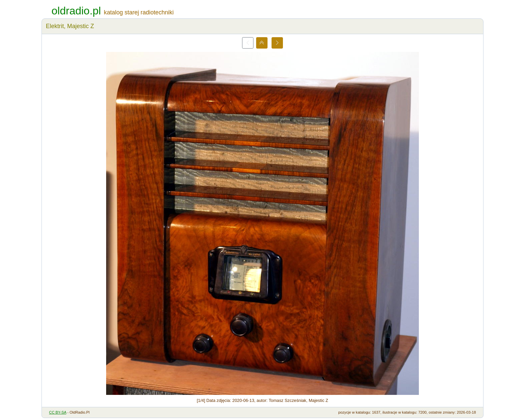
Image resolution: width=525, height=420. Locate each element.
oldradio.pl (76, 11)
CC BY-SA (58, 412)
